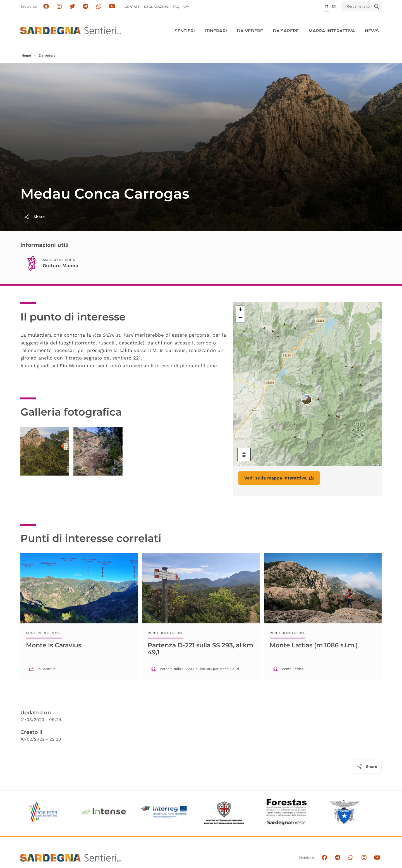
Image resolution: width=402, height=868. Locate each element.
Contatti (133, 7)
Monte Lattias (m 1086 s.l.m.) (314, 645)
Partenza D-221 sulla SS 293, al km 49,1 (200, 649)
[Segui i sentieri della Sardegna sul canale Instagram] (59, 7)
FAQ (176, 7)
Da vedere (250, 31)
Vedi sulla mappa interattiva (279, 478)
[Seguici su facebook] (46, 7)
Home (26, 56)
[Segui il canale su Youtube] (112, 7)
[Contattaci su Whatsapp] (99, 7)
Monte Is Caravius (54, 645)
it (327, 6)
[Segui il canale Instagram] (364, 858)
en (334, 6)
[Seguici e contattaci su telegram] (86, 7)
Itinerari (216, 31)
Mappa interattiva (332, 31)
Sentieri (185, 31)
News (372, 31)
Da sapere (286, 31)
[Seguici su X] (72, 7)
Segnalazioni (157, 7)
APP (186, 7)
